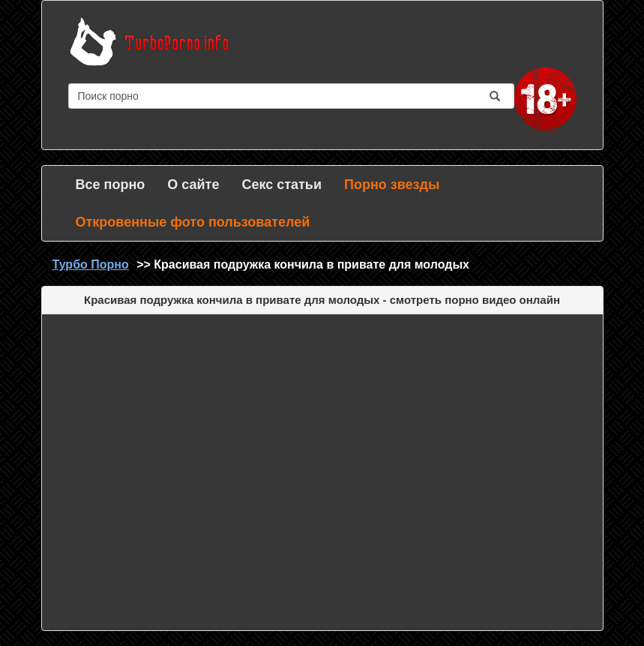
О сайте (193, 185)
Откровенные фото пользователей (193, 222)
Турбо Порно (91, 264)
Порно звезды (392, 185)
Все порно (111, 185)
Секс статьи (282, 185)
